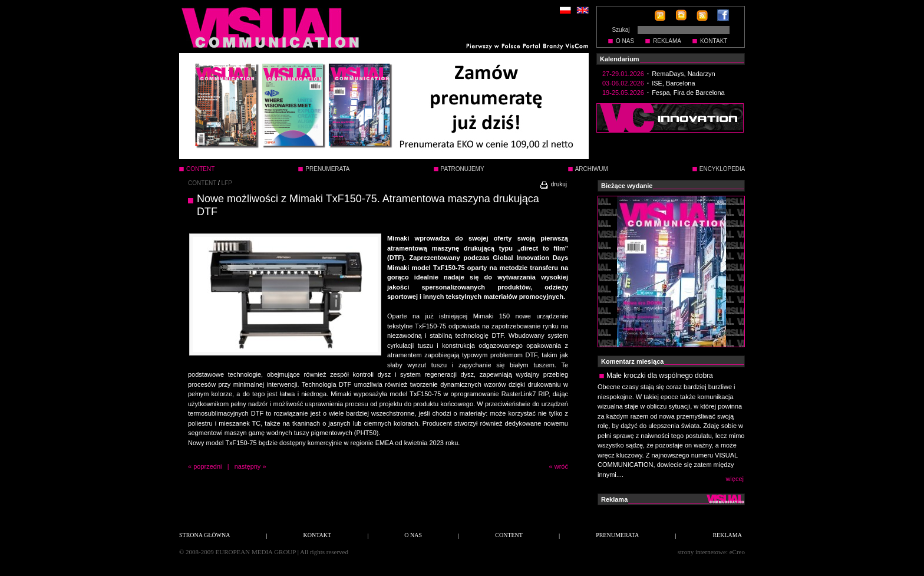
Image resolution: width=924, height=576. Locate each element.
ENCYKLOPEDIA (722, 169)
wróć (561, 466)
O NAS (625, 41)
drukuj (553, 184)
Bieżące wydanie (627, 186)
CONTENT (202, 183)
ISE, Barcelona (673, 83)
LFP (227, 183)
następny (248, 466)
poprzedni (207, 466)
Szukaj (621, 30)
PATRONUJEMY (463, 169)
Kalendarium (620, 59)
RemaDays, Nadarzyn (684, 74)
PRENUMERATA (327, 169)
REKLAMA (667, 41)
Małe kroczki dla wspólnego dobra (660, 376)
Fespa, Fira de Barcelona (688, 93)
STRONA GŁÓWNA (204, 535)
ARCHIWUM (592, 169)
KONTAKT (714, 41)
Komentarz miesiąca (632, 361)
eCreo (737, 552)
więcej (735, 479)
